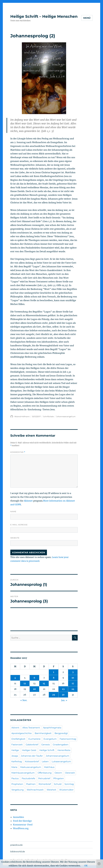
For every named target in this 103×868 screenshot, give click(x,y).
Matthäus (49, 767)
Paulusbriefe (28, 778)
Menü (87, 18)
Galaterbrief (32, 745)
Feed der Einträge (22, 821)
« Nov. (24, 700)
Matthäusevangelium (23, 773)
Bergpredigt (61, 733)
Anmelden (19, 817)
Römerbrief (45, 784)
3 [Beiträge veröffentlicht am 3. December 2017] (73, 672)
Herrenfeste (64, 750)
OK (86, 866)
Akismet (28, 501)
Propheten (17, 784)
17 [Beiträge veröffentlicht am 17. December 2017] (73, 683)
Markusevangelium (31, 767)
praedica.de (16, 845)
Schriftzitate (48, 416)
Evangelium (50, 739)
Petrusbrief (44, 778)
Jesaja (15, 756)
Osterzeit (70, 773)
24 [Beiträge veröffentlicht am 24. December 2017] (73, 689)
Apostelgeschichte (22, 733)
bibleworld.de (18, 852)
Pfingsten (59, 778)
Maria (14, 767)
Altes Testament (31, 728)
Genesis (46, 745)
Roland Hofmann (22, 416)
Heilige (15, 750)
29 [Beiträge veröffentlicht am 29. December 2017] (54, 695)
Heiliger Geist (29, 750)
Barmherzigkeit (43, 733)
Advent (15, 728)
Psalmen (31, 784)
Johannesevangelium (66, 416)
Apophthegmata (52, 728)
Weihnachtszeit (35, 790)
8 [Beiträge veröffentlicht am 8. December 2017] (54, 678)
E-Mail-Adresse (19, 525)
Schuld (58, 784)
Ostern (58, 773)
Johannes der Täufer (32, 756)
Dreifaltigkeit (18, 739)
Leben (45, 761)
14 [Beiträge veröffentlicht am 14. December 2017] (44, 683)
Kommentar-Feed (23, 825)
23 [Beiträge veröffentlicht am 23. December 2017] (63, 689)
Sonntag (69, 784)
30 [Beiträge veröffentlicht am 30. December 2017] (63, 695)
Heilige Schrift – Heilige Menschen (44, 16)
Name (13, 511)
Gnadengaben (61, 745)
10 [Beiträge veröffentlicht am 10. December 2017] (73, 678)
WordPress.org (21, 828)
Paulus (15, 778)
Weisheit (51, 790)
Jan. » (64, 700)
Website (15, 538)
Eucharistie (34, 739)
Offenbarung (45, 773)
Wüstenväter (66, 790)
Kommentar (18, 452)
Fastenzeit (17, 745)
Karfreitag (17, 761)
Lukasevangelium (61, 761)
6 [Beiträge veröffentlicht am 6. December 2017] (34, 678)
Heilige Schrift (47, 750)
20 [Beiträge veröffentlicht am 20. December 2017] (34, 689)
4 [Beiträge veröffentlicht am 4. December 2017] (15, 678)
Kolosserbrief (32, 761)
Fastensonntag (68, 739)
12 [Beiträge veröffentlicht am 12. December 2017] (25, 683)
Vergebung (18, 790)
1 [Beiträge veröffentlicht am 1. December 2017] (54, 672)
